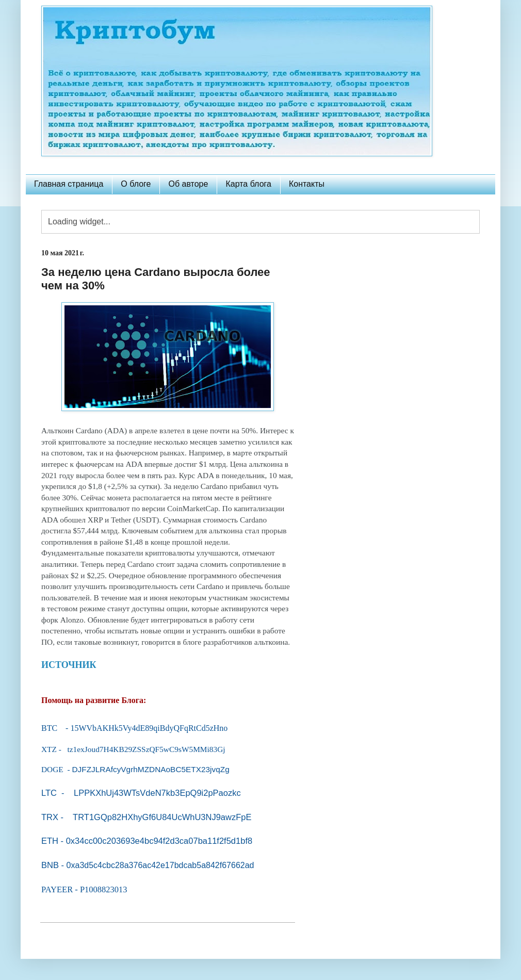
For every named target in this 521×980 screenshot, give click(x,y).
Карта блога (248, 184)
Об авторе (188, 184)
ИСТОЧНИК (69, 665)
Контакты (307, 184)
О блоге (136, 184)
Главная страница (69, 184)
